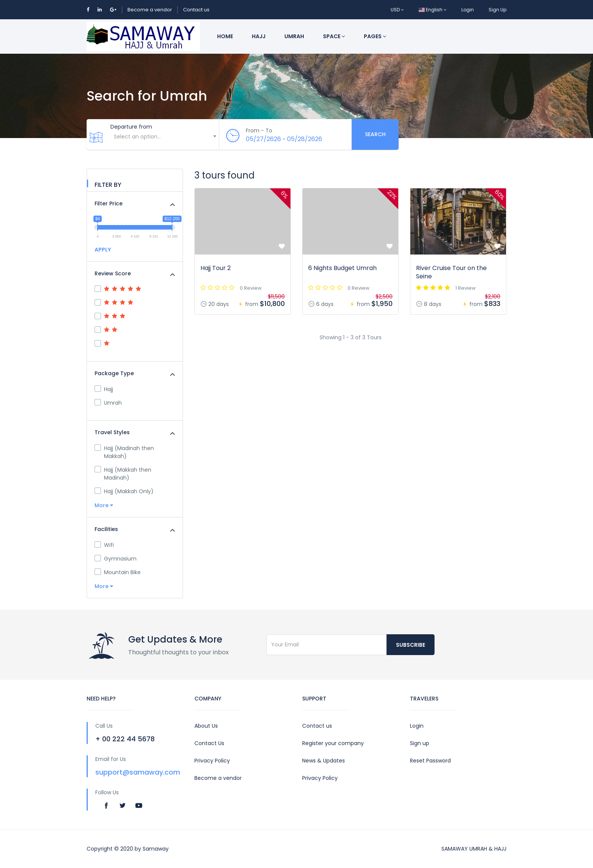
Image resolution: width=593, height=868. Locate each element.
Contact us (196, 10)
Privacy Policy (212, 761)
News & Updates (324, 761)
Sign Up (498, 10)
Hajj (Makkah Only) (124, 491)
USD (397, 10)
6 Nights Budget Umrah (342, 268)
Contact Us (209, 743)
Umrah (294, 36)
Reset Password (430, 761)
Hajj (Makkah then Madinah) (123, 474)
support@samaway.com (138, 772)
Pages (375, 36)
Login (468, 10)
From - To (259, 130)
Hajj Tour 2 (216, 268)
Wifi (104, 545)
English (433, 10)
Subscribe (411, 645)
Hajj (259, 36)
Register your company (333, 743)
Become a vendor (150, 10)
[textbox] (165, 137)
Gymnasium (116, 559)
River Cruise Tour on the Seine (451, 272)
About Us (206, 726)
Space (334, 36)
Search (375, 134)
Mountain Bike (118, 572)
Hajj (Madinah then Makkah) (124, 452)
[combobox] (165, 140)
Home (225, 36)
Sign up (420, 743)
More (104, 505)
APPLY (103, 250)
